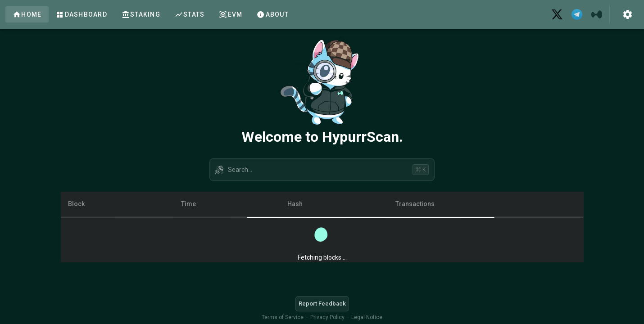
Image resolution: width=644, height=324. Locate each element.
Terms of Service (283, 317)
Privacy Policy (327, 317)
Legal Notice (367, 317)
